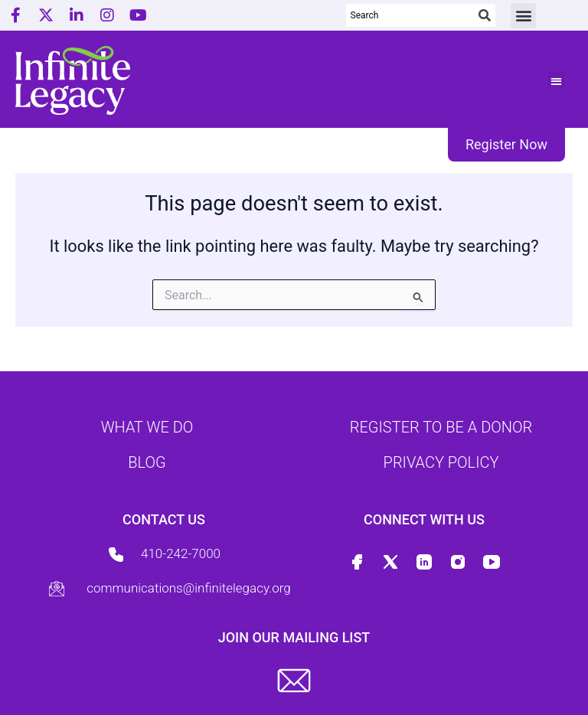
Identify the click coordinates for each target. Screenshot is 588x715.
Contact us (164, 519)
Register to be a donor (441, 427)
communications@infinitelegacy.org (189, 588)
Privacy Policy (441, 462)
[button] (523, 16)
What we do (147, 427)
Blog (147, 462)
